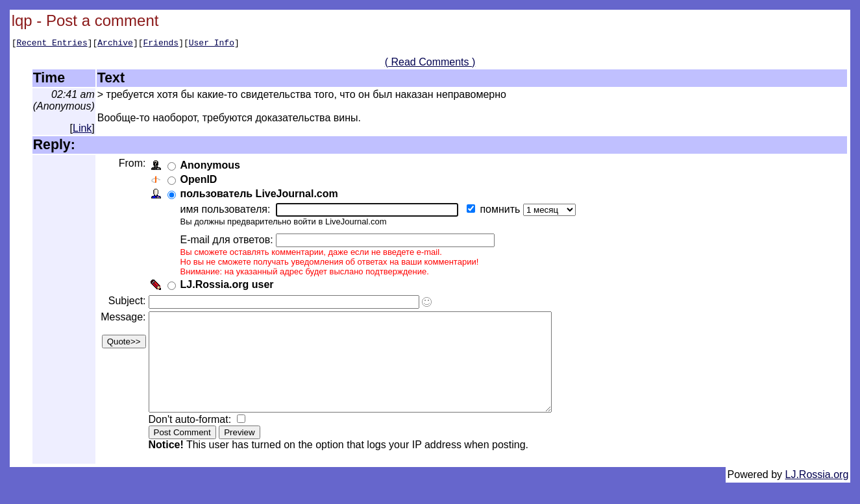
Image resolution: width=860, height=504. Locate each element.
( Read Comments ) (430, 64)
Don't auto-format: (193, 441)
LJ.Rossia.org (817, 496)
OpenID (201, 181)
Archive (115, 44)
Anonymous (212, 167)
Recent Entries (52, 44)
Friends (161, 44)
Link (82, 130)
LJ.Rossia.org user (229, 286)
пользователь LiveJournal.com (261, 196)
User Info (212, 44)
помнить (504, 211)
